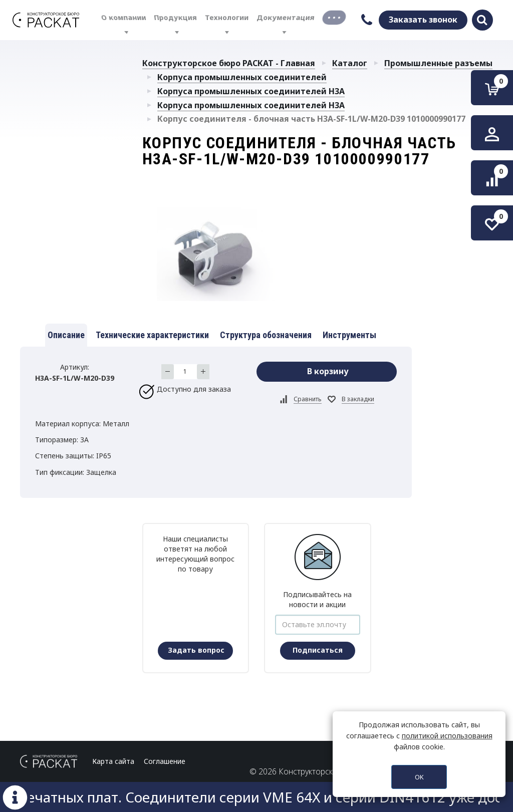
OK (419, 777)
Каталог (350, 63)
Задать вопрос (196, 650)
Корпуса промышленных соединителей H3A (251, 91)
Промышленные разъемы (438, 63)
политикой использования (447, 736)
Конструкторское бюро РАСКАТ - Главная (229, 63)
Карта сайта (113, 761)
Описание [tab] (66, 335)
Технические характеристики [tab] (152, 335)
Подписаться (318, 650)
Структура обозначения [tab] (266, 335)
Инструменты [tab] (349, 335)
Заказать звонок (423, 20)
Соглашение (165, 761)
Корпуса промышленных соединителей (242, 77)
